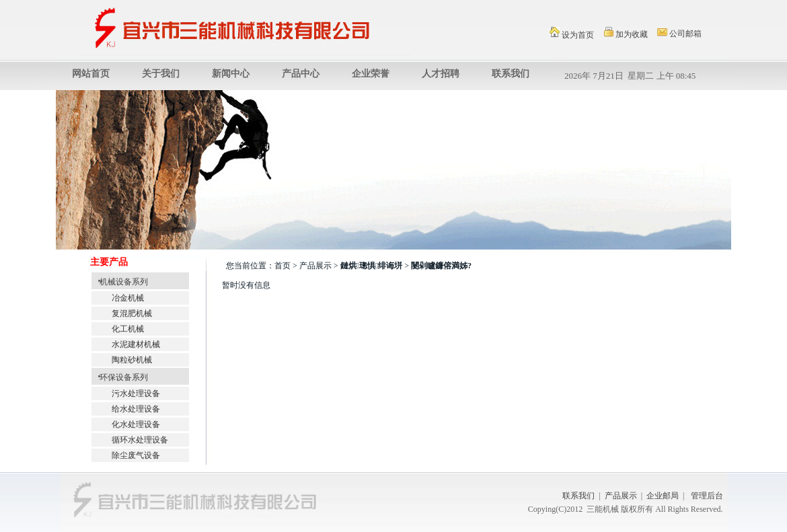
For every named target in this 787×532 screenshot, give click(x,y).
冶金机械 (128, 298)
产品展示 (621, 496)
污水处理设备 (136, 393)
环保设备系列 (120, 377)
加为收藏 (626, 33)
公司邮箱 (679, 33)
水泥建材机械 (136, 344)
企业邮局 (663, 496)
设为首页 (572, 33)
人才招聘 (441, 74)
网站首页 (91, 74)
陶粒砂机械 (132, 360)
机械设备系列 (120, 282)
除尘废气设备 (136, 455)
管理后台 (707, 496)
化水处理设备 (136, 424)
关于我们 (161, 74)
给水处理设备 (136, 409)
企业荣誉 (371, 74)
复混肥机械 (132, 313)
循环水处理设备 (140, 440)
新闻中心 (231, 74)
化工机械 (128, 329)
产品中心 (301, 74)
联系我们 (511, 74)
